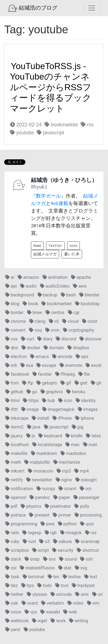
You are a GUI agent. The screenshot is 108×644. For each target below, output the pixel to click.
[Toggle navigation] (92, 8)
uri (98, 594)
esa (27, 365)
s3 (44, 541)
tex (54, 577)
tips (28, 586)
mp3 (64, 471)
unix (82, 594)
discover (91, 339)
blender (89, 295)
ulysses (37, 594)
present (39, 515)
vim (93, 603)
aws (80, 286)
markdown (44, 453)
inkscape (17, 418)
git (96, 383)
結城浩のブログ (33, 8)
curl (27, 339)
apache (81, 277)
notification (19, 489)
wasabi (50, 612)
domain (54, 348)
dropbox (78, 348)
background (20, 295)
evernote (71, 365)
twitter (14, 594)
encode (62, 357)
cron (52, 330)
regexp (32, 533)
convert (15, 330)
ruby (12, 541)
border (14, 313)
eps (82, 357)
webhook (17, 621)
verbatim (52, 603)
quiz (87, 524)
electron (16, 357)
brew (35, 313)
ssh (86, 559)
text (91, 577)
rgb (51, 533)
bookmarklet (61, 125)
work (58, 621)
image (30, 409)
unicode (61, 594)
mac (73, 445)
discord (66, 339)
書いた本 (72, 254)
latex (93, 436)
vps (31, 612)
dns (12, 348)
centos (55, 313)
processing (88, 515)
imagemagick (58, 409)
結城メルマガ (45, 254)
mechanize (67, 462)
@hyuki (39, 187)
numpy (46, 489)
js (31, 436)
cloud (70, 321)
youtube (22, 133)
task (12, 577)
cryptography (79, 330)
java (34, 427)
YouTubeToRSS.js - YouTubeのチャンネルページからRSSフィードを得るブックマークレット (51, 87)
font (12, 383)
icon (65, 401)
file (84, 374)
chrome (15, 321)
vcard (30, 603)
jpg (78, 427)
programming (21, 524)
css (11, 339)
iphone (85, 418)
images (88, 409)
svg (81, 568)
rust (29, 541)
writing (78, 621)
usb (12, 603)
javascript (50, 133)
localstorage (47, 445)
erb (11, 365)
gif (66, 383)
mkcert (15, 471)
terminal (33, 577)
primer (62, 515)
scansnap (87, 541)
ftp (28, 383)
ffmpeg (65, 374)
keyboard (50, 436)
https (31, 401)
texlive (72, 577)
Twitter (55, 246)
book (30, 304)
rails (12, 533)
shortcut (88, 550)
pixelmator (58, 506)
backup (48, 295)
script (41, 550)
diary (45, 339)
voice (13, 612)
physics (31, 506)
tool (62, 586)
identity (86, 401)
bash (68, 295)
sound (68, 559)
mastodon (73, 453)
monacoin (40, 471)
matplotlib (37, 462)
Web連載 (60, 203)
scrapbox (17, 550)
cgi (74, 313)
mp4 (81, 471)
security (63, 550)
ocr (86, 489)
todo (44, 586)
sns (49, 559)
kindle (74, 436)
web (70, 612)
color (90, 321)
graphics (52, 392)
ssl (11, 568)
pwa (48, 524)
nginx (64, 480)
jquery (14, 436)
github (14, 392)
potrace (15, 515)
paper (62, 497)
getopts (47, 383)
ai (10, 277)
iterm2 (14, 427)
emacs (39, 357)
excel (93, 365)
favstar (42, 374)
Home (37, 246)
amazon (28, 277)
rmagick (71, 533)
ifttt (11, 409)
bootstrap (87, 304)
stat (65, 568)
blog (12, 304)
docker (31, 348)
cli (54, 321)
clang (37, 321)
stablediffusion (37, 568)
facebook (17, 374)
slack (13, 559)
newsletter (39, 480)
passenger (86, 497)
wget (40, 621)
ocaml (67, 489)
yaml (13, 630)
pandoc (40, 497)
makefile (16, 453)
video (75, 603)
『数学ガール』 (48, 196)
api (11, 286)
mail (90, 445)
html (12, 401)
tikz (11, 586)
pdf (11, 506)
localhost (17, 445)
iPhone (62, 418)
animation (55, 277)
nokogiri (86, 480)
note (73, 246)
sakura (62, 541)
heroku (76, 392)
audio (28, 286)
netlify (14, 480)
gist (81, 383)
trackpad (83, 586)
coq (35, 330)
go (32, 392)
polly (82, 506)
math (13, 462)
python (67, 524)
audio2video (55, 286)
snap (32, 559)
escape (46, 365)
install (40, 418)
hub (48, 401)
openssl (16, 497)
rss (87, 125)
